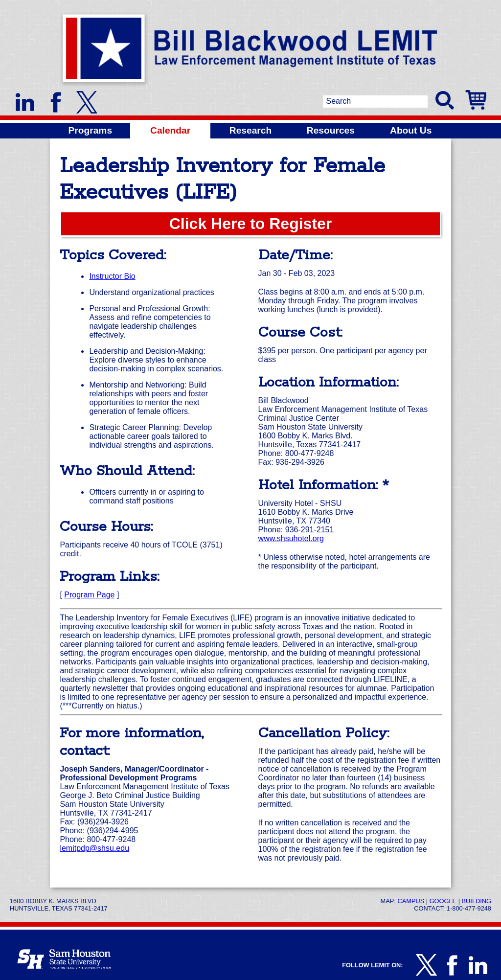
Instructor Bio (112, 276)
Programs (91, 130)
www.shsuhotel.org (291, 538)
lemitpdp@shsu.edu (94, 848)
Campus (411, 901)
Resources (331, 130)
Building (477, 901)
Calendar (170, 130)
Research (250, 130)
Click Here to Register (251, 224)
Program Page (89, 595)
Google (443, 901)
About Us (411, 130)
